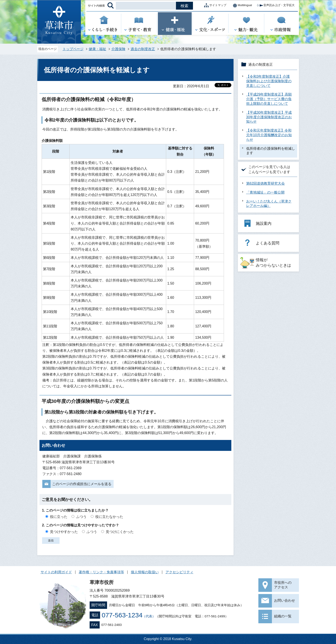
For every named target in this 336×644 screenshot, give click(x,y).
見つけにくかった (120, 532)
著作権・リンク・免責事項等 (101, 572)
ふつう (81, 517)
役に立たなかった (109, 517)
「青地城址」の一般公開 (265, 192)
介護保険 (118, 49)
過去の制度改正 (143, 49)
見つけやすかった (64, 532)
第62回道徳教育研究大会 (266, 183)
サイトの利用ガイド (56, 572)
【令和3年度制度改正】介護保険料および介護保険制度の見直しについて (269, 81)
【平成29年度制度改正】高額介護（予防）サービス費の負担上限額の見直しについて (269, 99)
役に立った (59, 517)
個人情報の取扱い (145, 572)
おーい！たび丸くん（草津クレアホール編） (269, 204)
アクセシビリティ (179, 572)
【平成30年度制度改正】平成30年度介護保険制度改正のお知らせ (269, 117)
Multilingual (241, 5)
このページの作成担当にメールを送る (82, 484)
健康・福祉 (97, 49)
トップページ (73, 49)
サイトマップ (214, 5)
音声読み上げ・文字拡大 (275, 5)
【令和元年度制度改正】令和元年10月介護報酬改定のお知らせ (269, 135)
